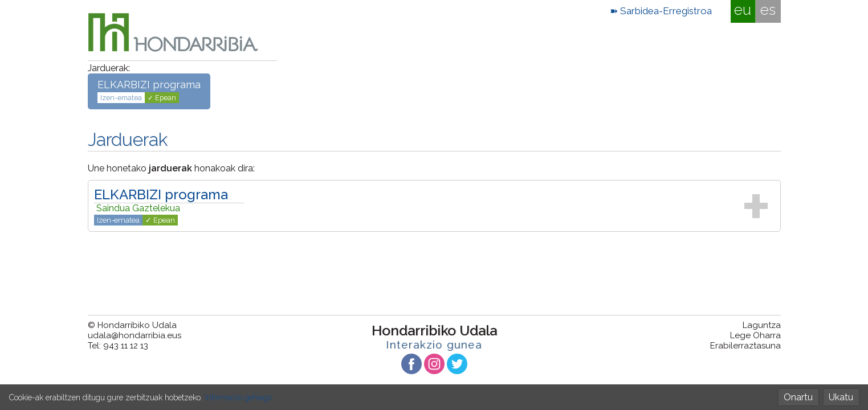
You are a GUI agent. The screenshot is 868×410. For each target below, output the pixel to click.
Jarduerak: (109, 68)
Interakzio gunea (434, 345)
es (768, 10)
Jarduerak (128, 139)
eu (743, 10)
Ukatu (841, 397)
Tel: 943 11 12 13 (118, 346)
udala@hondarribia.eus (135, 335)
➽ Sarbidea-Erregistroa (661, 11)
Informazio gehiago (239, 397)
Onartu (798, 397)
